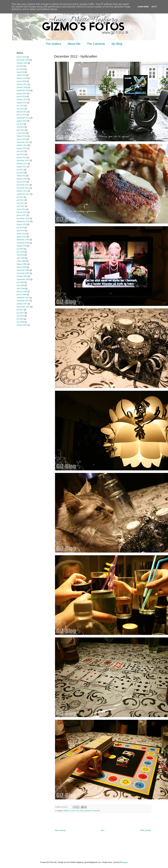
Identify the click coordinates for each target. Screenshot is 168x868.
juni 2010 (20, 228)
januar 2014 (21, 139)
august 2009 (22, 246)
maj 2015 (20, 109)
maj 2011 (20, 203)
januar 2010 (21, 237)
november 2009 (23, 243)
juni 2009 (20, 252)
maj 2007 (20, 316)
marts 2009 (21, 261)
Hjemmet (88, 811)
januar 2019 (21, 57)
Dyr (78, 811)
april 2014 (21, 130)
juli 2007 (20, 310)
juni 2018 (20, 69)
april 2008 (21, 289)
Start (103, 830)
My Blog (117, 44)
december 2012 (23, 160)
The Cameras (96, 44)
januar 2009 (21, 267)
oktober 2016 (22, 87)
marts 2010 (21, 234)
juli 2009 (20, 249)
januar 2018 (21, 81)
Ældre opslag (145, 830)
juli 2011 (20, 197)
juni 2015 (20, 106)
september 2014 (23, 118)
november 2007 (23, 301)
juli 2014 (20, 124)
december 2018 (23, 60)
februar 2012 (22, 179)
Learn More (143, 7)
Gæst (82, 811)
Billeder (67, 811)
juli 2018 (20, 66)
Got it (154, 7)
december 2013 (23, 142)
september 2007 (23, 307)
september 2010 (23, 221)
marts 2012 (21, 176)
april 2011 (21, 206)
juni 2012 (20, 173)
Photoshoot (96, 811)
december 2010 (23, 218)
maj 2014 (20, 127)
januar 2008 (21, 295)
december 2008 (23, 270)
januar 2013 (21, 157)
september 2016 (23, 90)
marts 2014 (21, 133)
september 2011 (23, 194)
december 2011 (23, 185)
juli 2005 (20, 319)
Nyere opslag (60, 830)
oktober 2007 (22, 304)
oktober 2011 (22, 191)
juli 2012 (20, 170)
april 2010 (21, 231)
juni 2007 (20, 313)
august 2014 (22, 121)
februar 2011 (22, 212)
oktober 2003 (22, 325)
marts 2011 (21, 209)
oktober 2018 (22, 63)
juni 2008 (20, 282)
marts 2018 (21, 75)
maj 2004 (20, 322)
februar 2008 (22, 292)
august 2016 (22, 94)
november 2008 (23, 273)
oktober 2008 (22, 276)
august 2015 (22, 103)
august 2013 (22, 148)
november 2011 (23, 188)
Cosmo (73, 811)
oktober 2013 (22, 145)
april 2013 (21, 155)
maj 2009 (20, 255)
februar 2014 (22, 136)
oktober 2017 (22, 84)
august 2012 (22, 167)
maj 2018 (20, 72)
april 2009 (21, 258)
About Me (74, 44)
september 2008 (23, 279)
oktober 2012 (22, 164)
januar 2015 (21, 115)
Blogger (124, 862)
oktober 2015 (22, 100)
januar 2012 (21, 182)
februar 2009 (22, 264)
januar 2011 (21, 215)
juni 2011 (20, 200)
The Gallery (53, 44)
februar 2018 (22, 78)
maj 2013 (20, 151)
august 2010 (22, 224)
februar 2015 (22, 112)
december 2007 (23, 298)
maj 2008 (20, 285)
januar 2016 (21, 97)
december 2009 (23, 240)
